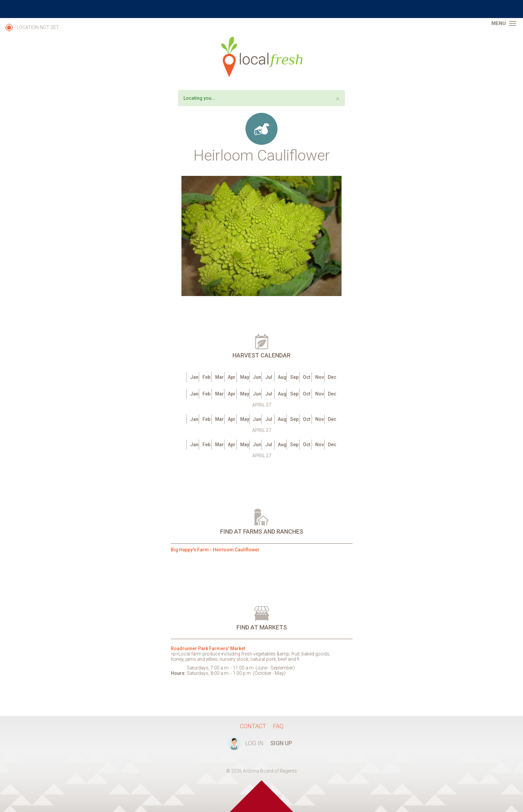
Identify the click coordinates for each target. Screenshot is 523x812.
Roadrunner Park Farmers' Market (208, 648)
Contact (253, 726)
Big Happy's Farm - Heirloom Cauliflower (215, 550)
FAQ (278, 726)
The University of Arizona (261, 9)
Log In (254, 743)
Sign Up (281, 743)
